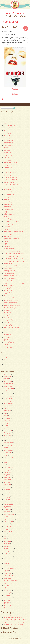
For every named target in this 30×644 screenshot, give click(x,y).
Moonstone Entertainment (8, 505)
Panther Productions (7, 526)
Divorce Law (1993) (7, 135)
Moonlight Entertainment (8, 503)
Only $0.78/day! (6, 115)
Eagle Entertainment (7, 437)
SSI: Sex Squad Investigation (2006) (10, 275)
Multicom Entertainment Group (9, 508)
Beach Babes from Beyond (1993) (9, 159)
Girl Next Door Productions (8, 457)
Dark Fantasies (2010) (7, 333)
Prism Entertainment (7, 542)
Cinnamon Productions (8, 417)
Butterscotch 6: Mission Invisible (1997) (11, 301)
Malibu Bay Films (7, 489)
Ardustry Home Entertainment (9, 390)
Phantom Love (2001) (7, 193)
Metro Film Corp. (7, 494)
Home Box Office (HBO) (8, 471)
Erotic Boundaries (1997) (8, 151)
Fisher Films (6, 447)
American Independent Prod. (9, 388)
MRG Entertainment (7, 506)
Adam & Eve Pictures (7, 380)
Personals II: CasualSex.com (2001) (10, 279)
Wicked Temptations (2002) (9, 319)
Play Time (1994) (6, 317)
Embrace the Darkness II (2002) (9, 270)
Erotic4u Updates (9, 613)
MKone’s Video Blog (10, 628)
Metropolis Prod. (7, 496)
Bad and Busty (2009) (8, 344)
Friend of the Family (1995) (8, 156)
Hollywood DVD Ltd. (7, 469)
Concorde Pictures (7, 420)
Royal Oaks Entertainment (8, 555)
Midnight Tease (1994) (7, 289)
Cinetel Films (6, 415)
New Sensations (6, 518)
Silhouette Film (6, 565)
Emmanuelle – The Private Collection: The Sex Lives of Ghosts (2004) (16, 262)
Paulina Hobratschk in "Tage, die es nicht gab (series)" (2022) (15, 616)
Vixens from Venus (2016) (8, 225)
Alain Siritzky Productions (8, 383)
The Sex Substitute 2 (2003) (9, 336)
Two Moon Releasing (7, 592)
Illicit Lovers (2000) (7, 324)
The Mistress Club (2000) (8, 263)
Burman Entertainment (8, 405)
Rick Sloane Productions (8, 550)
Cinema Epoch (6, 412)
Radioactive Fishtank (7, 545)
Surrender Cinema (7, 577)
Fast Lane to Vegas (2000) (8, 141)
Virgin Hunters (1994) (7, 206)
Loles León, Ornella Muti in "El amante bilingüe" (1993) (13, 618)
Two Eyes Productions (8, 590)
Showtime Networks (7, 563)
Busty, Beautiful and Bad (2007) (9, 326)
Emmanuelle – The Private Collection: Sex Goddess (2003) (14, 253)
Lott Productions (7, 483)
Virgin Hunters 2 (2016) (8, 205)
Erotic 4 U (5, 356)
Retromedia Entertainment (8, 548)
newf (4, 359)
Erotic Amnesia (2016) (8, 132)
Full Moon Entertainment (8, 454)
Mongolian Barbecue (7, 501)
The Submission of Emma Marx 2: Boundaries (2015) (13, 188)
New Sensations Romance (8, 521)
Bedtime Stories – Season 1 (8, 402)
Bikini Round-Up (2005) (8, 341)
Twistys (5, 589)
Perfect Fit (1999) (7, 144)
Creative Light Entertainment (9, 427)
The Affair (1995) (6, 295)
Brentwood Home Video (8, 403)
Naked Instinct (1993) (7, 311)
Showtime (5, 562)
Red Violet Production (7, 547)
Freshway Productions (8, 451)
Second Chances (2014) (8, 203)
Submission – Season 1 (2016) (9, 223)
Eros (4, 441)
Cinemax (5, 414)
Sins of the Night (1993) (8, 149)
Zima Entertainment (7, 609)
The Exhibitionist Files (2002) (9, 277)
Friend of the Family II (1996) (9, 154)
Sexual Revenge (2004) (8, 139)
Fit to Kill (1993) (6, 129)
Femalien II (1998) (7, 243)
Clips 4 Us (5, 364)
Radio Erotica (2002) (7, 339)
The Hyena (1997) (7, 314)
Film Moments (6, 368)
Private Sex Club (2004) (8, 334)
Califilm (5, 407)
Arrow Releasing (6, 392)
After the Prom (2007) (7, 312)
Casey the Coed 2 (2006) (8, 348)
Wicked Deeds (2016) (7, 233)
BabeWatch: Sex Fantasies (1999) (9, 125)
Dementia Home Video (8, 430)
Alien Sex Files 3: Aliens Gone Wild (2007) (11, 184)
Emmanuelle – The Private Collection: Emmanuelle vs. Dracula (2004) (16, 260)
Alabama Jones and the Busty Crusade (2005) (12, 252)
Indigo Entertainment (7, 478)
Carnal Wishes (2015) (7, 226)
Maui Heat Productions (8, 493)
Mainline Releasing (7, 488)
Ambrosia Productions (8, 387)
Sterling (5, 572)
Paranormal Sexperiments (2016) (9, 215)
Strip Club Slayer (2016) (8, 169)
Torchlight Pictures (7, 582)
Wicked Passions (7, 601)
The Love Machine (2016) (8, 220)
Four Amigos (6, 449)
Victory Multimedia (7, 595)
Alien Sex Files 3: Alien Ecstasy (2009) (10, 173)
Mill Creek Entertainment (8, 499)
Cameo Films (6, 409)
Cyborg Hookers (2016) (8, 167)
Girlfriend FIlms (6, 459)
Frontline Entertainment (8, 452)
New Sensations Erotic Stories (9, 520)
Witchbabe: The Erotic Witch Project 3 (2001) (12, 162)
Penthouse (5, 533)
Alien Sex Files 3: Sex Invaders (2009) (10, 178)
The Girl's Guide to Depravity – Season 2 (11, 580)
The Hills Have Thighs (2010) (9, 343)
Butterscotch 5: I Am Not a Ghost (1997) (11, 302)
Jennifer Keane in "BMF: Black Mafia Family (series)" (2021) (14, 623)
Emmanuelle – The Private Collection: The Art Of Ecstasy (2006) (15, 257)
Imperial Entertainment (8, 476)
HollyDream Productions (8, 467)
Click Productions (7, 419)
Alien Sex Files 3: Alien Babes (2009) (10, 176)
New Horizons (6, 516)
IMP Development (7, 474)
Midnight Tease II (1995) (8, 287)
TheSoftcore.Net (15, 13)
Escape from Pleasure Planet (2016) (10, 213)
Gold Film (5, 461)
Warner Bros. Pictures (8, 599)
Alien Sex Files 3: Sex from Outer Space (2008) (12, 179)
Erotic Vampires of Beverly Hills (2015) (10, 164)
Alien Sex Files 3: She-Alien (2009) (10, 186)
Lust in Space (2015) (7, 242)
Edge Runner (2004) (7, 134)
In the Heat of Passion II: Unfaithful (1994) (11, 272)
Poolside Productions (7, 540)
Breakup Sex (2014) (7, 198)
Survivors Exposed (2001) (8, 321)
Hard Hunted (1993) (7, 122)
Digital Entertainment (8, 432)
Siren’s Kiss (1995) (7, 294)
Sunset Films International (8, 575)
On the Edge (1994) (7, 322)
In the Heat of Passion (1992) (9, 274)
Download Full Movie (10, 99)
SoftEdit (5, 567)
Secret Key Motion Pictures (8, 558)
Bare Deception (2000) (8, 280)
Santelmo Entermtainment (8, 557)
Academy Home (6, 378)
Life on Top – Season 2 (7, 479)
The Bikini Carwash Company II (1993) (11, 265)
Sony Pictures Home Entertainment (10, 569)
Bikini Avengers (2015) (8, 237)
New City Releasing (7, 511)
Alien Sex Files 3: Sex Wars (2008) (10, 181)
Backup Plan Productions (8, 397)
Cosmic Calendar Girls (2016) (9, 210)
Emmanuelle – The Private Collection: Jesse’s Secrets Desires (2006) (15, 255)
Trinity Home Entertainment (9, 584)
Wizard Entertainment (8, 606)
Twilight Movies (6, 587)
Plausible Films (6, 537)
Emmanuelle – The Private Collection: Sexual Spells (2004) (14, 258)
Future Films (6, 456)
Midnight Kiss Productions (9, 498)
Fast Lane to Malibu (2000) (8, 142)
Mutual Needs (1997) (7, 124)
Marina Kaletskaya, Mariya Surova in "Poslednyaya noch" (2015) (15, 624)
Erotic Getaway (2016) (7, 196)
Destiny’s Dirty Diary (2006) (9, 346)
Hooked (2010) (6, 137)
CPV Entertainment (7, 425)
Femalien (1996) (6, 245)
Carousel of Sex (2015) (7, 211)
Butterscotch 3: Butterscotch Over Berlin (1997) (12, 306)
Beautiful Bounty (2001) (8, 166)
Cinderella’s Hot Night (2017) (9, 183)
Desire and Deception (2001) (9, 146)
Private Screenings (7, 543)
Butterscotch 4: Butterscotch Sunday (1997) (11, 304)
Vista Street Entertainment (8, 597)
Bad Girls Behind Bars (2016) (9, 230)
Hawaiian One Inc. (7, 462)
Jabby (5, 363)
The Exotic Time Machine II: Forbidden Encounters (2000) (14, 284)
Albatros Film (6, 385)
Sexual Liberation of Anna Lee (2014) (10, 194)
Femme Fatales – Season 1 (8, 442)
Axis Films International (8, 393)
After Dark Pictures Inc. (8, 382)
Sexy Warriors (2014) (7, 228)
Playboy (5, 538)
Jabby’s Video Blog (10, 632)
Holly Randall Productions (8, 466)
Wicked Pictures (7, 602)
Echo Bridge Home (7, 439)
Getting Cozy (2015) (7, 189)
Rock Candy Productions (8, 552)
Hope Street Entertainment (8, 473)
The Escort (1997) (7, 127)
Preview (15, 89)
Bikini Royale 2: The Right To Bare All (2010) (11, 327)
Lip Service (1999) (7, 157)
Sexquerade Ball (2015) (8, 208)
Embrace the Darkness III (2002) (10, 269)
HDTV (5, 464)
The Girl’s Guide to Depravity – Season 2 (11, 297)
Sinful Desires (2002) (7, 282)
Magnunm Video (7, 486)
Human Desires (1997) (9, 27)
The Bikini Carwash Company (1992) (10, 267)
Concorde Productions (8, 422)
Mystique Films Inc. (7, 510)
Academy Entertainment (8, 377)
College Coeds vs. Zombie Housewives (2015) (11, 238)
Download (15, 94)
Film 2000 (5, 444)
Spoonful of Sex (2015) (8, 199)
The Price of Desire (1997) (8, 247)
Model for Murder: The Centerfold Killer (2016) (12, 221)
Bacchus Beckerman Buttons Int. (10, 395)
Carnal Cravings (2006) (8, 331)
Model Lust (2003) (7, 250)
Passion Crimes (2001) (8, 292)
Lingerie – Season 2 (7, 481)
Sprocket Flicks (6, 570)
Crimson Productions (7, 429)
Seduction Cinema (7, 560)
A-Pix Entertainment (7, 375)
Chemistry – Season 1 (7, 410)
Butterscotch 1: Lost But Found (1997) (10, 309)
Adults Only (6, 366)
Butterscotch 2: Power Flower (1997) (10, 307)
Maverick (5, 358)
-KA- (4, 361)
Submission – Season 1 (8, 574)
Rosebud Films (6, 553)
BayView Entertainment (8, 398)
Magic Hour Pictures (22, 99)
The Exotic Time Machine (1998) (9, 285)
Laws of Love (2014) (7, 174)
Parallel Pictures (6, 528)
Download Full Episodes (8, 434)
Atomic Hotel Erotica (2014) (9, 248)
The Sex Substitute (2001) (8, 338)
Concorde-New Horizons (8, 424)
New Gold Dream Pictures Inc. (9, 515)
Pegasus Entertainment (8, 531)
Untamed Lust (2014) (7, 171)
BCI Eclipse (6, 400)
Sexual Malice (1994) (7, 152)
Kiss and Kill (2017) (7, 161)
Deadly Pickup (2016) (7, 218)
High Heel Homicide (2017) (9, 191)
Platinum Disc (6, 535)
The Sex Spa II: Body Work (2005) (10, 290)
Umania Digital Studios (8, 594)
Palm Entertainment (7, 525)
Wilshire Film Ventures (8, 604)
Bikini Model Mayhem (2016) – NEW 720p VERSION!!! (14, 231)
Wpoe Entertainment (7, 607)
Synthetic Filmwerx (7, 579)
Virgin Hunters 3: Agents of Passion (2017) (11, 201)
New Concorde (6, 513)
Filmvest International (8, 446)
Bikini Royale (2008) (7, 329)
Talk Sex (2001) (6, 147)
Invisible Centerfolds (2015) (8, 235)
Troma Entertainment (7, 585)
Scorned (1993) (6, 130)
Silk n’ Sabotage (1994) (8, 240)
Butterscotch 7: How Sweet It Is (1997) (11, 299)
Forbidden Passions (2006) (8, 316)
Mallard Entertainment (8, 491)
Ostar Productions (7, 523)
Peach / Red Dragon (7, 530)
